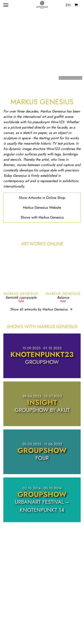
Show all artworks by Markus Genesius (42, 309)
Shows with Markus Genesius (42, 217)
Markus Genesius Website (42, 207)
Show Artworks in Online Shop (42, 198)
